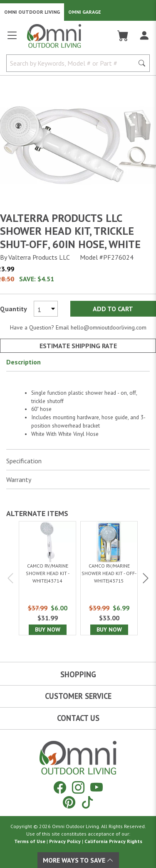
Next (145, 578)
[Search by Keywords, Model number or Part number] (73, 63)
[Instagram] (78, 787)
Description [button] (24, 362)
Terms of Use (30, 841)
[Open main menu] (12, 39)
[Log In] (144, 36)
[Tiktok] (87, 802)
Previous (11, 578)
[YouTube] (97, 787)
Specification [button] (24, 461)
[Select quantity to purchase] (46, 309)
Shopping (78, 674)
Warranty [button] (19, 479)
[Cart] (123, 36)
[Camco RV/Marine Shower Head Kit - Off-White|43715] (109, 578)
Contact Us (78, 718)
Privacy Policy (65, 841)
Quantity (14, 309)
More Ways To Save (78, 860)
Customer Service (78, 696)
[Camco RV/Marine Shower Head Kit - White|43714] (47, 578)
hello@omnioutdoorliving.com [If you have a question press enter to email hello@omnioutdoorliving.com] (109, 327)
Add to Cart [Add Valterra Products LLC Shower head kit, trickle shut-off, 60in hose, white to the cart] (113, 309)
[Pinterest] (69, 802)
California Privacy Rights (113, 841)
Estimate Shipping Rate (78, 346)
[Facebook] (60, 787)
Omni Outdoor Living (32, 12)
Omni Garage (85, 12)
